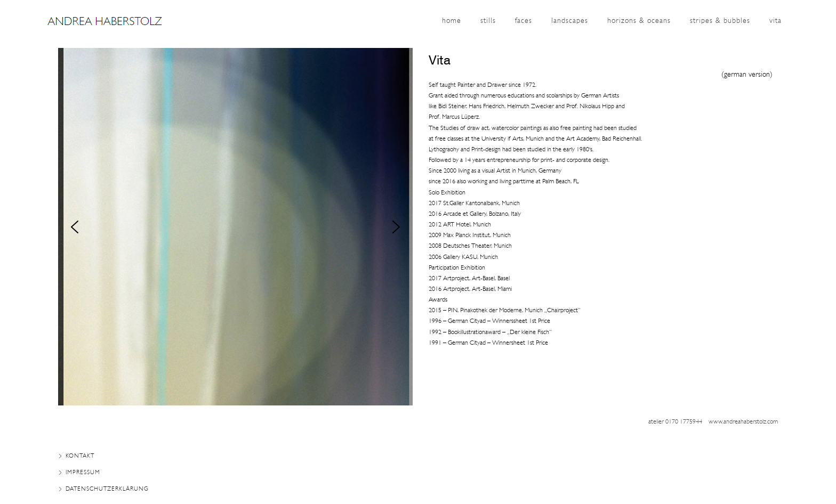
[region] (235, 227)
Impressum (83, 473)
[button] (75, 227)
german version (747, 75)
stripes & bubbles (720, 21)
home (452, 21)
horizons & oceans (639, 21)
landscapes (570, 21)
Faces (524, 21)
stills (488, 21)
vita (775, 21)
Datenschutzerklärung (107, 489)
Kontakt (80, 456)
